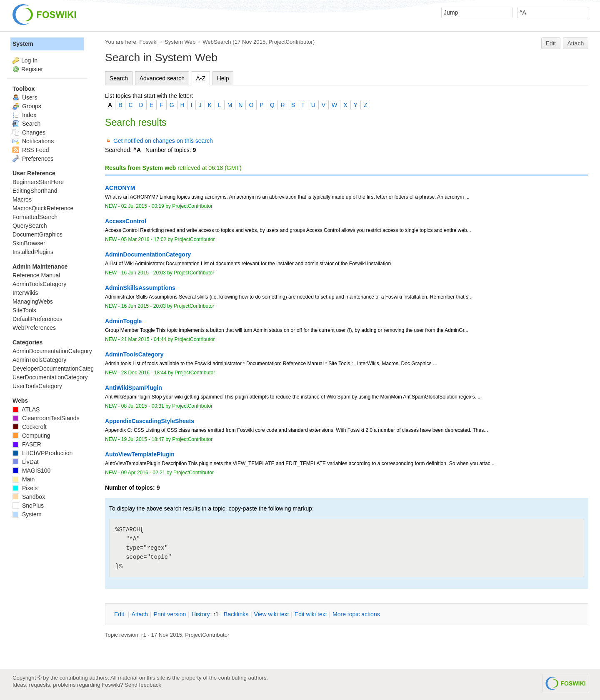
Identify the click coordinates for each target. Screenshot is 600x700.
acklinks (236, 614)
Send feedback (143, 685)
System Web (180, 42)
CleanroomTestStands (46, 418)
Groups (27, 106)
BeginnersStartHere (38, 182)
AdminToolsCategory (39, 284)
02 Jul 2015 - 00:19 (143, 206)
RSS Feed (31, 150)
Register (32, 69)
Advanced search (162, 78)
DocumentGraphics (37, 234)
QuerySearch (30, 226)
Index (24, 115)
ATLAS (26, 409)
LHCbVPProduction (42, 453)
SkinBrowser (29, 243)
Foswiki (148, 42)
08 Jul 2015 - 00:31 (143, 406)
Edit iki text (311, 614)
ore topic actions (356, 614)
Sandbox (29, 497)
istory (201, 614)
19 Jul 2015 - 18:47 (143, 439)
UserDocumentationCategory (50, 377)
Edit (551, 43)
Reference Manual (36, 275)
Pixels (25, 488)
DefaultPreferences (37, 319)
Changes (29, 132)
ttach (140, 614)
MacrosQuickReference (43, 208)
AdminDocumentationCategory (52, 351)
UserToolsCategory (37, 386)
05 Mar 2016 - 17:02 (144, 239)
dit (120, 614)
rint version (170, 614)
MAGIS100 (31, 471)
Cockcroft (30, 427)
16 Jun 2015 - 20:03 (144, 273)
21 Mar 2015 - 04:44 (144, 339)
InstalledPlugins (33, 252)
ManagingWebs (33, 301)
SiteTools (24, 310)
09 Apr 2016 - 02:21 (143, 473)
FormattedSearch (35, 217)
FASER (27, 444)
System (23, 44)
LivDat (26, 462)
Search (119, 78)
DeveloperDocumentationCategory (57, 369)
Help (223, 78)
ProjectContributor (291, 42)
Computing (31, 436)
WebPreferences (34, 328)
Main (24, 479)
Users (25, 97)
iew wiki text (272, 614)
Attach (576, 43)
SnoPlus (28, 506)
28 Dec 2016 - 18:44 (144, 373)
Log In (29, 60)
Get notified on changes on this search (163, 141)
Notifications (33, 141)
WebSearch (217, 42)
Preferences (33, 159)
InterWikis (25, 293)
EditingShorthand (35, 191)
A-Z (201, 78)
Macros (22, 199)
